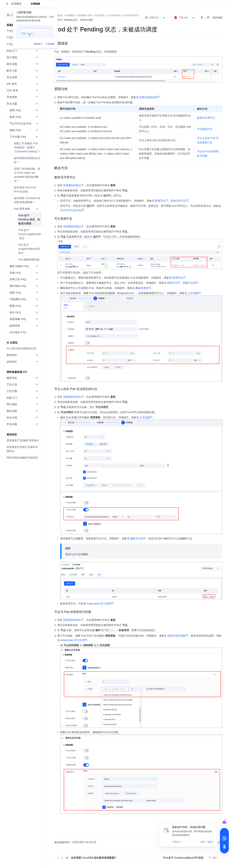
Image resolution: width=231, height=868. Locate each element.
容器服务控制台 (73, 185)
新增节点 (161, 201)
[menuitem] (23, 147)
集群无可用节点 (206, 118)
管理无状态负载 (178, 636)
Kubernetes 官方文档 (100, 604)
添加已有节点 (180, 201)
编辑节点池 (138, 538)
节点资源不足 (205, 129)
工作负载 (194, 293)
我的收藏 (217, 17)
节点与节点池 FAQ (72, 210)
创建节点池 (191, 283)
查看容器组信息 (150, 97)
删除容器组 (143, 288)
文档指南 (35, 4)
